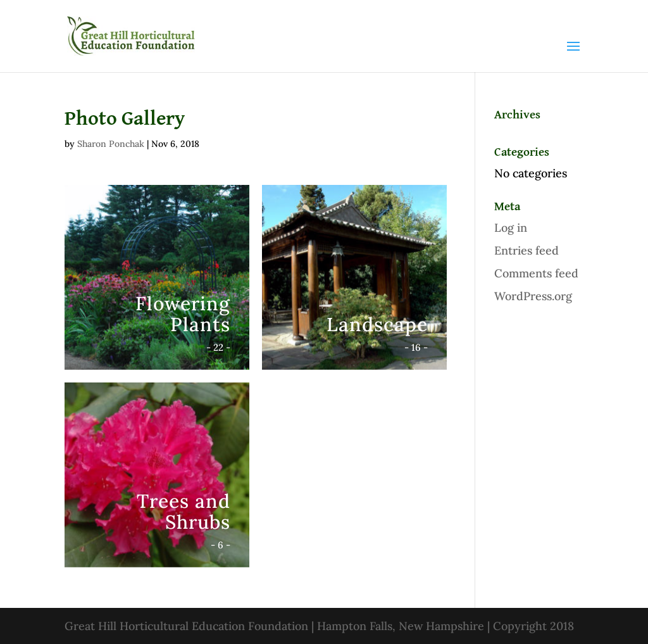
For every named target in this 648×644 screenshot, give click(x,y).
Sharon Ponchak (111, 144)
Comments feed (536, 273)
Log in (511, 228)
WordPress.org (533, 296)
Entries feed (526, 250)
